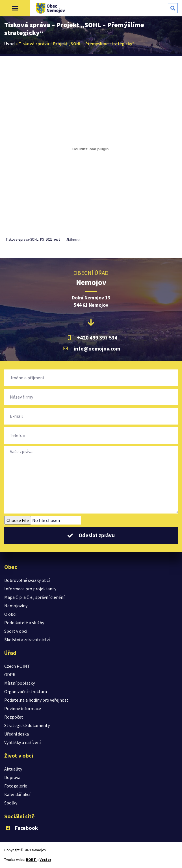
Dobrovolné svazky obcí (27, 580)
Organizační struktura (26, 691)
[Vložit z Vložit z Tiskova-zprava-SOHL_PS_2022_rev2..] (91, 149)
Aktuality (13, 769)
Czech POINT (17, 666)
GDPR (10, 675)
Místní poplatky (19, 683)
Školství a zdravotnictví (27, 639)
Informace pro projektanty (30, 589)
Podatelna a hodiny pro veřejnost (36, 700)
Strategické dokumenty (27, 725)
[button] (15, 8)
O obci (10, 614)
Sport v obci (16, 631)
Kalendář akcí (17, 794)
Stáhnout (73, 240)
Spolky (11, 803)
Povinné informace (23, 708)
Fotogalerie (16, 786)
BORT (31, 860)
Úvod (9, 43)
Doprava (12, 777)
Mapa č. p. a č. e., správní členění (34, 597)
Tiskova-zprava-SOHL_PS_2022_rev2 (33, 240)
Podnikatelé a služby (24, 623)
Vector (45, 860)
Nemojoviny (16, 606)
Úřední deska (17, 734)
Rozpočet (14, 717)
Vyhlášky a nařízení (22, 742)
